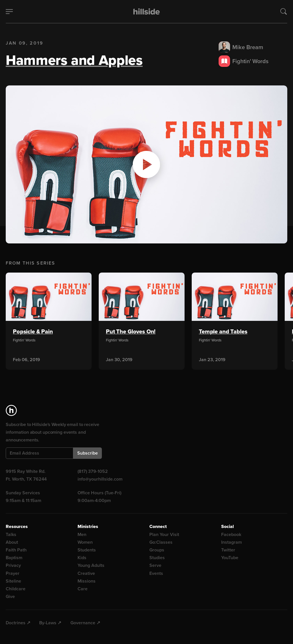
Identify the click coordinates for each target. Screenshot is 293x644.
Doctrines (16, 623)
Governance (83, 623)
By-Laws (48, 623)
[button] (146, 165)
